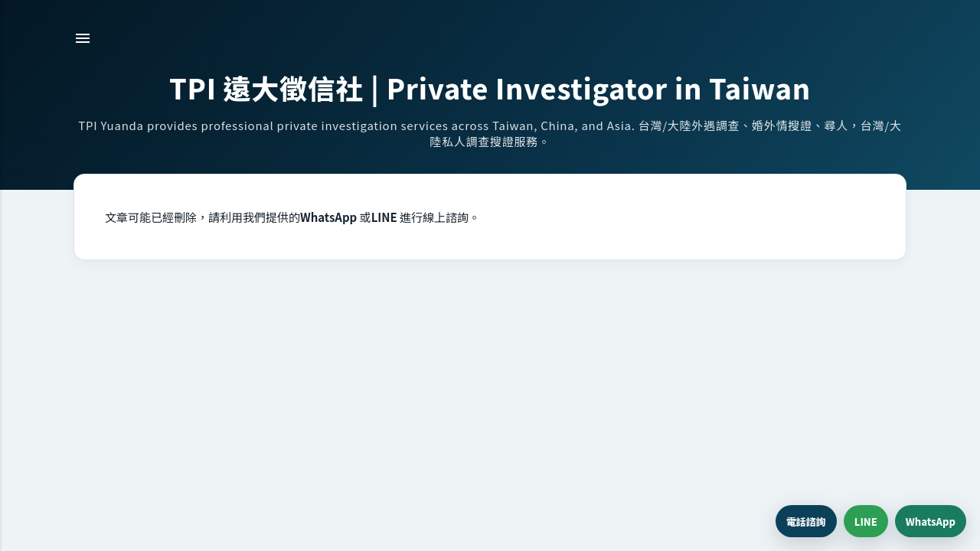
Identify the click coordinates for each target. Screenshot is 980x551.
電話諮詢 (806, 522)
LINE (866, 522)
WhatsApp (931, 522)
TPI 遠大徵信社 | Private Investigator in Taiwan (490, 87)
